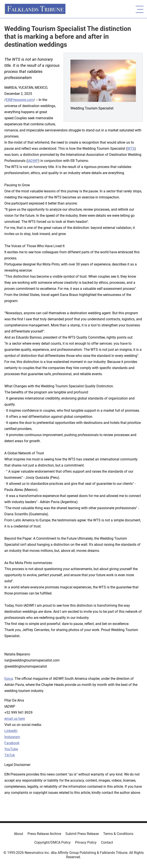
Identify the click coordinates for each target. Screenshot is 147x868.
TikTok (10, 755)
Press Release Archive (44, 834)
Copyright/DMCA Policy (52, 842)
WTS (131, 149)
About (19, 834)
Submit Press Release (82, 834)
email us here (15, 719)
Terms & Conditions (118, 834)
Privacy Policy (86, 842)
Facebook (12, 743)
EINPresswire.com (20, 100)
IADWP (33, 161)
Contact (107, 842)
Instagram (12, 737)
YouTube (11, 749)
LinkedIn (11, 731)
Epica (9, 679)
